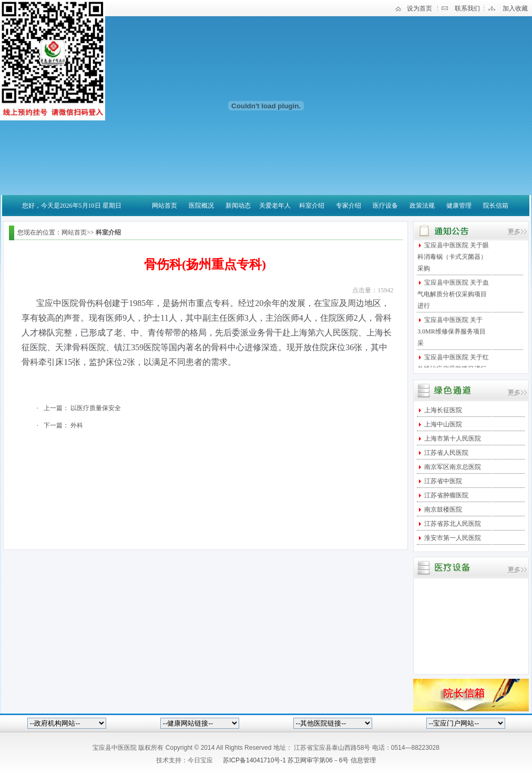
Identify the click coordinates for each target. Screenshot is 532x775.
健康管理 (459, 206)
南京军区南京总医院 (452, 467)
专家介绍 (349, 206)
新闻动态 (238, 206)
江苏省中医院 (442, 481)
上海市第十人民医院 (452, 439)
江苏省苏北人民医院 (452, 524)
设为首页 (420, 8)
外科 (77, 425)
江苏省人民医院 (446, 453)
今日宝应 (200, 760)
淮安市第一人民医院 (452, 538)
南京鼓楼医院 (442, 509)
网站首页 (165, 206)
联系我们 (467, 8)
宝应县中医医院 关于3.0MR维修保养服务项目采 (452, 334)
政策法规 (422, 206)
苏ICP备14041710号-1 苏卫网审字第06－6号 (287, 760)
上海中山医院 (442, 424)
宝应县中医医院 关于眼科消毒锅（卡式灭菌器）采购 (453, 260)
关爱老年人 (275, 206)
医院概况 (201, 206)
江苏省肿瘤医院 (446, 495)
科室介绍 (312, 206)
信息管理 (363, 760)
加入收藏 (515, 8)
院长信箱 (496, 206)
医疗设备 (385, 206)
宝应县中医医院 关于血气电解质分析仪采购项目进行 (453, 297)
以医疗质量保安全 (96, 408)
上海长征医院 (442, 410)
